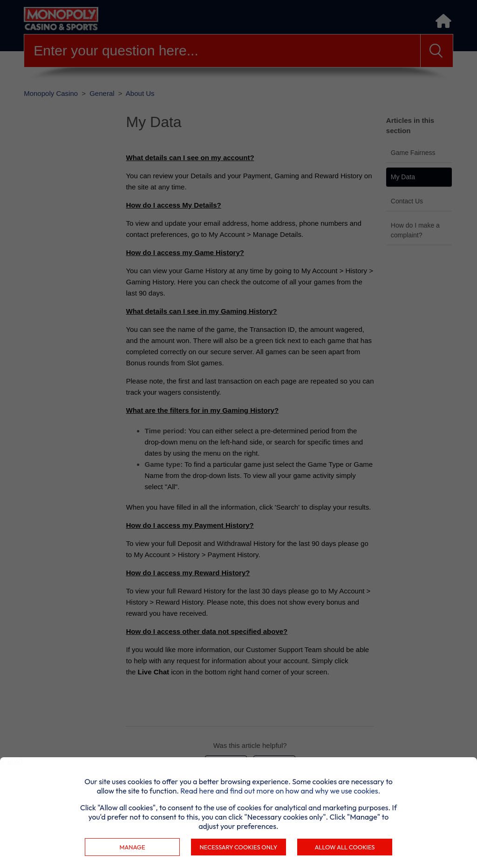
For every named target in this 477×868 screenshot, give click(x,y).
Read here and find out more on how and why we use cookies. (280, 791)
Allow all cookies (344, 847)
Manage (132, 847)
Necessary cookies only (239, 847)
